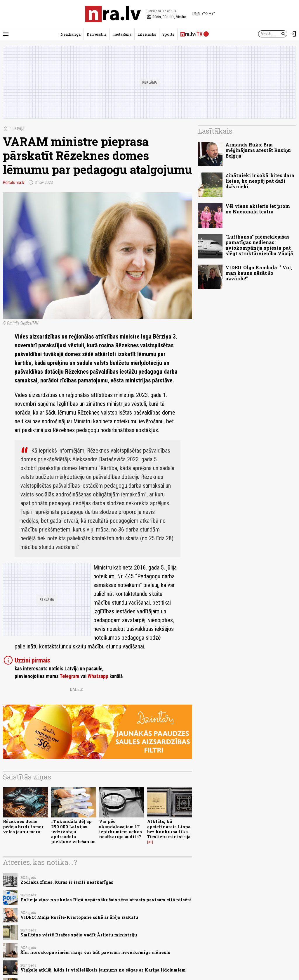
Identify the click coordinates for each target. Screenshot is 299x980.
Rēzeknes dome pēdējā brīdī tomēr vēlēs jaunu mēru (23, 827)
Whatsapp (98, 676)
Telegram (69, 676)
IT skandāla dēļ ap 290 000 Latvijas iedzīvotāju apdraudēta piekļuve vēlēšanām (73, 831)
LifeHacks (147, 34)
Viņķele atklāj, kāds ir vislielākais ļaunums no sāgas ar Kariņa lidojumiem (103, 970)
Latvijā (18, 128)
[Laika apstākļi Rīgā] (204, 14)
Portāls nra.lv (14, 182)
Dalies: (77, 689)
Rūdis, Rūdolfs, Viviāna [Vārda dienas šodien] (167, 17)
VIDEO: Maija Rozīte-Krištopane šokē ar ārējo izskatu (79, 917)
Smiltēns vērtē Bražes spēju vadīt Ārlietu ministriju (79, 935)
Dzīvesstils (97, 34)
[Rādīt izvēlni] (6, 34)
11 (150, 842)
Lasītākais (215, 131)
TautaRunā (122, 34)
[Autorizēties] (293, 34)
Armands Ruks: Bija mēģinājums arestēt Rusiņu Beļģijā (258, 150)
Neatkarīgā (71, 34)
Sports (168, 34)
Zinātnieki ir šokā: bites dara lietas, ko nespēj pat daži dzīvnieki (260, 181)
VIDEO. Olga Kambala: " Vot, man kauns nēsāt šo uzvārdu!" (259, 273)
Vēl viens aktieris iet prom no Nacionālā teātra (258, 209)
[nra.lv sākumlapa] (113, 14)
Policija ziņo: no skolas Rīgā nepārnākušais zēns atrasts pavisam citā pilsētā (106, 900)
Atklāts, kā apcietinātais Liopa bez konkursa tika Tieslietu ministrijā (169, 829)
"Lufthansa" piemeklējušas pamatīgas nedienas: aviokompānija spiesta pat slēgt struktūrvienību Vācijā (259, 245)
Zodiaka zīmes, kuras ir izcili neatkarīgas (67, 882)
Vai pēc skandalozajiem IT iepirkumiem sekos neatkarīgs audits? (120, 829)
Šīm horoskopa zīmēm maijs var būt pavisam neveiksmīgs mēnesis (95, 952)
